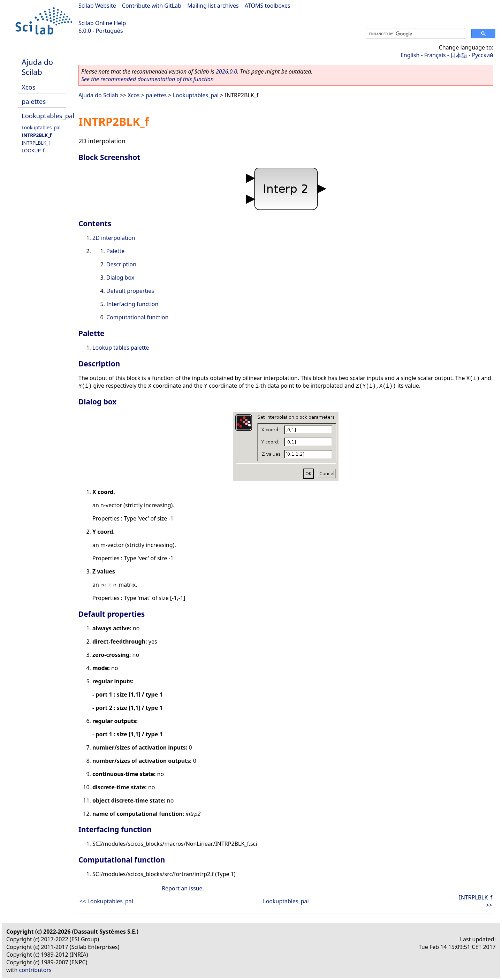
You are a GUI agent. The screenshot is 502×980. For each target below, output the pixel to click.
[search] (415, 34)
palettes (34, 101)
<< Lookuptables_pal (106, 901)
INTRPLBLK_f (36, 143)
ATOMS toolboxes (268, 6)
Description (121, 264)
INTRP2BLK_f (37, 135)
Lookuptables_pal (48, 116)
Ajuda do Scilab (37, 67)
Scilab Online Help (102, 23)
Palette (115, 251)
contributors (35, 970)
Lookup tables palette (121, 348)
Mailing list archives (213, 6)
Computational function (137, 317)
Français (435, 55)
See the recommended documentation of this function (147, 79)
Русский (483, 55)
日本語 (459, 55)
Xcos (29, 87)
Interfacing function (132, 304)
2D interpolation (114, 238)
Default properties (130, 291)
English (410, 55)
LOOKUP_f (33, 150)
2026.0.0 (226, 71)
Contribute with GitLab (152, 6)
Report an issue (182, 888)
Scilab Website (97, 6)
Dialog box (120, 278)
